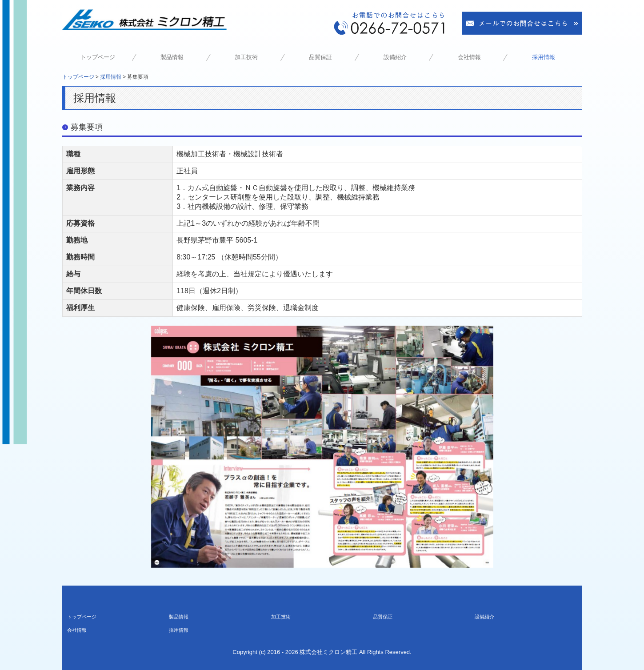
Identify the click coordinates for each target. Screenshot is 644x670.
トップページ (98, 57)
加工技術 (246, 57)
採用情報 (544, 57)
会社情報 (469, 57)
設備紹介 (395, 57)
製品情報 (172, 57)
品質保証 (320, 57)
